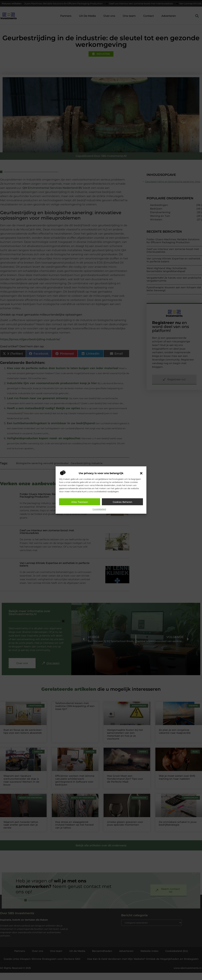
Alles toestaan (80, 502)
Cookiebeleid (99, 509)
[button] (141, 473)
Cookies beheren (122, 502)
